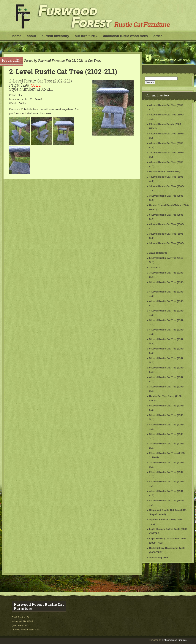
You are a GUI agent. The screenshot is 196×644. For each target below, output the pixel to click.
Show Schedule (24, 44)
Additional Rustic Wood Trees (125, 36)
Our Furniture (86, 36)
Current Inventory (55, 36)
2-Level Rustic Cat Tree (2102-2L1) (63, 71)
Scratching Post (159, 558)
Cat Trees (95, 61)
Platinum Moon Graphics (174, 640)
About (31, 36)
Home (17, 36)
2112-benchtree (158, 253)
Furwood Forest (49, 61)
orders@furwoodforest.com (26, 630)
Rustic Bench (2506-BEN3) (165, 172)
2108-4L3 (154, 267)
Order (158, 36)
